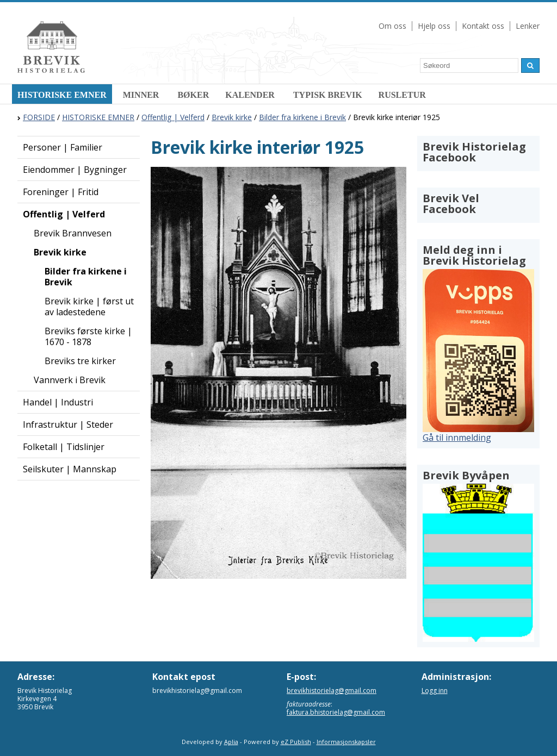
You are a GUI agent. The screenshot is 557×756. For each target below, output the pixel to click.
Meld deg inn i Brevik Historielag (474, 255)
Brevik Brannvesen (73, 233)
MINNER (142, 95)
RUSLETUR (402, 95)
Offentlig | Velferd (173, 117)
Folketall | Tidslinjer (64, 447)
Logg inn (435, 691)
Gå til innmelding (457, 438)
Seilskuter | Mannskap (70, 469)
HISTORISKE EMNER (62, 95)
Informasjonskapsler (346, 742)
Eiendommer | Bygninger (75, 170)
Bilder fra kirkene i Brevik (302, 117)
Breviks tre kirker (80, 361)
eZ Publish (296, 742)
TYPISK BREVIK (328, 95)
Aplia (231, 742)
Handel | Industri (58, 402)
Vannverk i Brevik (70, 380)
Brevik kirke (232, 117)
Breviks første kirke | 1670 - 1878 (88, 336)
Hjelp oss (434, 26)
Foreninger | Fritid (61, 192)
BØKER (193, 95)
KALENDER (251, 95)
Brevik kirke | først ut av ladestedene (89, 307)
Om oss (392, 26)
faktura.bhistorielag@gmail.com (336, 712)
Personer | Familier (63, 147)
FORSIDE (39, 117)
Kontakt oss (483, 26)
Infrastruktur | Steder (68, 424)
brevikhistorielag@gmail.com (332, 691)
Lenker (528, 26)
